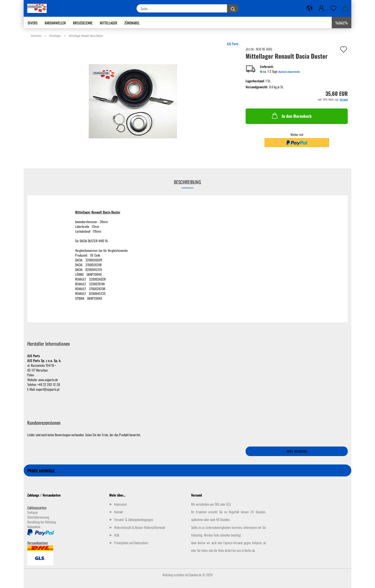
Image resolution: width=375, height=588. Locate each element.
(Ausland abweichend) (289, 72)
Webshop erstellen (173, 575)
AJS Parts (233, 44)
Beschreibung (187, 182)
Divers (33, 23)
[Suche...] (233, 8)
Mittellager (108, 23)
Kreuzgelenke (83, 23)
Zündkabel (132, 23)
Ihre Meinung (297, 451)
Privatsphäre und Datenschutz (131, 543)
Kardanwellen (55, 23)
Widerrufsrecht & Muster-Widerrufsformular (140, 527)
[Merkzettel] (333, 8)
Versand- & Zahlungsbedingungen (134, 519)
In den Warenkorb (291, 116)
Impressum (120, 504)
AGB (117, 535)
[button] (309, 8)
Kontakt (119, 512)
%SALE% (342, 23)
